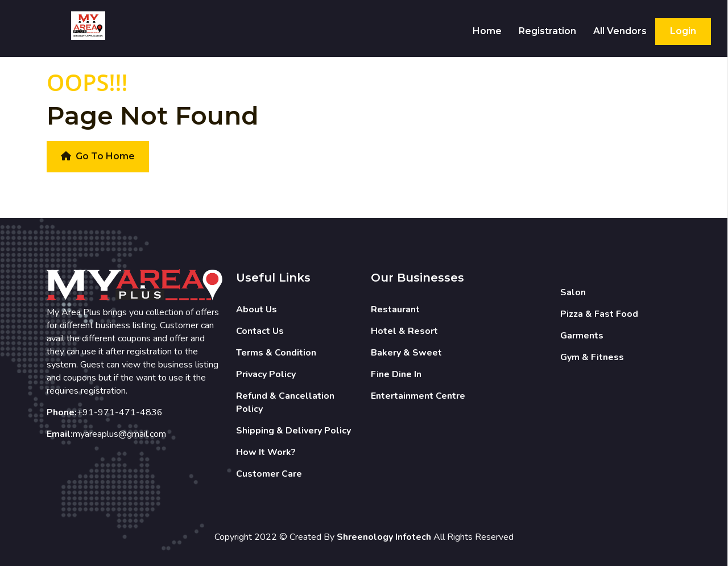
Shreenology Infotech (384, 537)
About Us (257, 309)
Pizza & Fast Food (599, 314)
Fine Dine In (396, 374)
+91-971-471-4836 (120, 412)
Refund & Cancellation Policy (285, 402)
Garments (582, 336)
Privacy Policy (266, 374)
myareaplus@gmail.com (119, 434)
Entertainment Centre (418, 396)
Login (683, 31)
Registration (547, 31)
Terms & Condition (276, 353)
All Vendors (620, 31)
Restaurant (395, 309)
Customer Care (269, 474)
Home (487, 31)
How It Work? (266, 452)
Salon (573, 292)
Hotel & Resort (404, 331)
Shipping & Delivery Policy (293, 431)
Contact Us (260, 331)
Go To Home (98, 156)
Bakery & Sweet (406, 353)
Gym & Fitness (592, 357)
